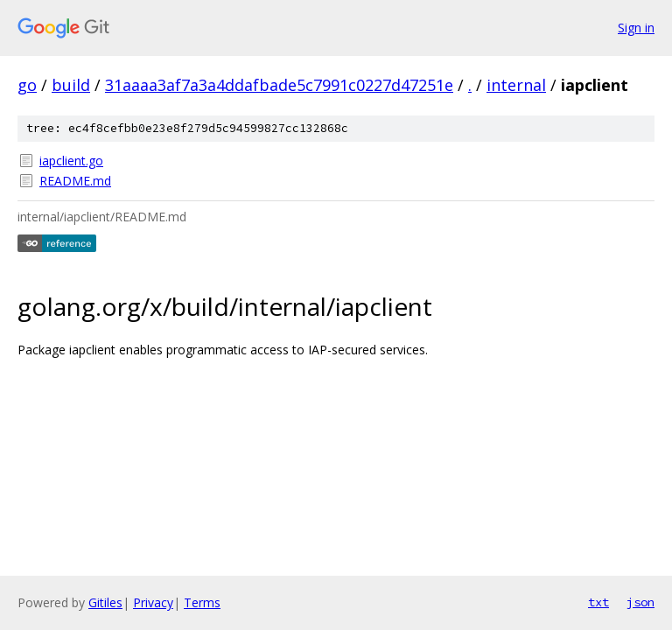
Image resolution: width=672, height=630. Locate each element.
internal (516, 85)
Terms (202, 602)
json (640, 602)
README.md (75, 181)
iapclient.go (71, 161)
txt (598, 602)
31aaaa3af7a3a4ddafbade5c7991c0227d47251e (279, 85)
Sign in (636, 28)
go (27, 85)
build (71, 85)
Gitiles (105, 602)
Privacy (153, 602)
